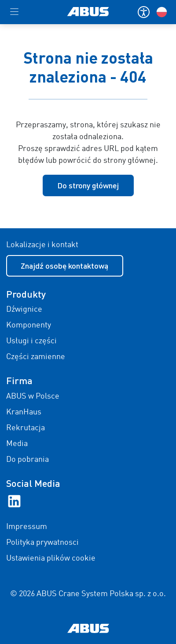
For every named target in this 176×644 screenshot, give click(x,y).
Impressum (27, 527)
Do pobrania (27, 460)
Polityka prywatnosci (42, 543)
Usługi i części (31, 341)
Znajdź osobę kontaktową (64, 266)
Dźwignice (24, 309)
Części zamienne (36, 357)
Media (17, 444)
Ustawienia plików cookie (51, 558)
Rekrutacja (26, 428)
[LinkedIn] (14, 501)
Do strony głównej (88, 185)
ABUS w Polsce (33, 396)
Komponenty (29, 325)
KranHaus (24, 412)
